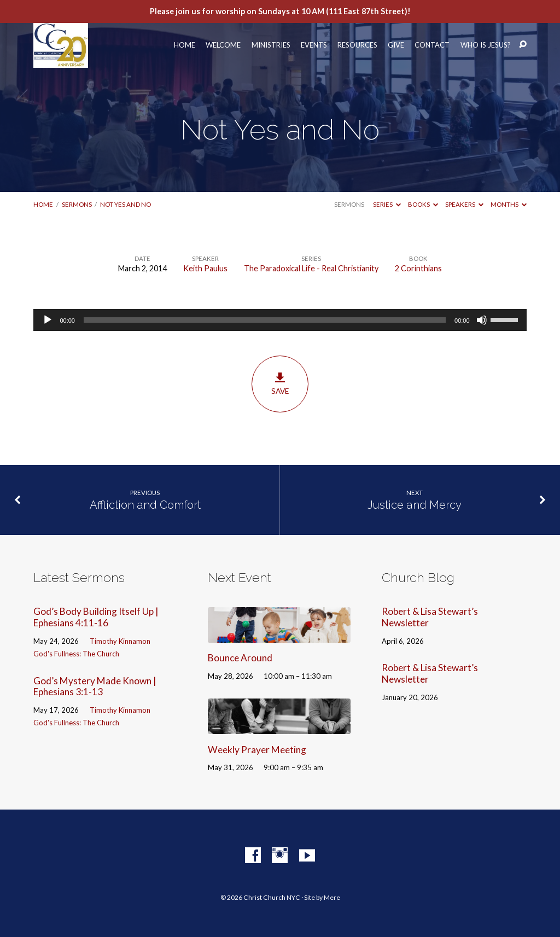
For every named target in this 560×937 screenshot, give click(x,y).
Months (509, 204)
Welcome (223, 45)
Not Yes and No (126, 204)
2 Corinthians (418, 268)
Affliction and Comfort (145, 505)
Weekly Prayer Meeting (257, 750)
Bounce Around (240, 658)
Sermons (77, 204)
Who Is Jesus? (486, 45)
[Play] (48, 320)
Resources (357, 45)
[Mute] (482, 320)
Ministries (271, 45)
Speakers (464, 204)
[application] (280, 320)
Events (314, 45)
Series (387, 204)
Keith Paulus (205, 268)
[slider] (265, 320)
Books (423, 204)
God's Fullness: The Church (76, 654)
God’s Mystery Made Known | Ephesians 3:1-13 (95, 686)
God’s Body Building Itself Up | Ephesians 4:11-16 (96, 617)
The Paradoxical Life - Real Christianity (311, 268)
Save (280, 384)
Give (396, 45)
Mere (332, 897)
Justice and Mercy (415, 505)
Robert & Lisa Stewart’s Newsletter (430, 617)
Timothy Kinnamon (120, 641)
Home (185, 45)
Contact (432, 45)
